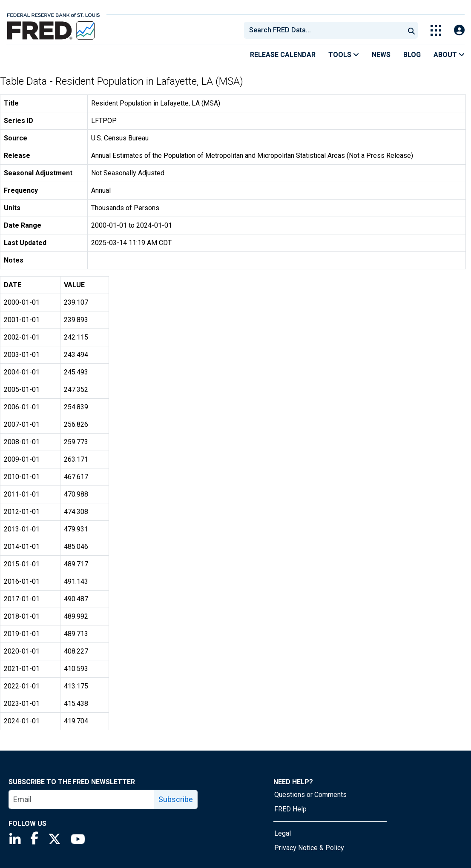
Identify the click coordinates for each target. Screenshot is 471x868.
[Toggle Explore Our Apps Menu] (436, 30)
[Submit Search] (411, 30)
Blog (412, 55)
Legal (283, 833)
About (449, 55)
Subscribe (176, 799)
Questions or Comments (310, 795)
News (381, 55)
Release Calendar (283, 55)
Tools (344, 55)
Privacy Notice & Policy (309, 848)
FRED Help (290, 809)
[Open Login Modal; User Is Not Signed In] (459, 30)
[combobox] (324, 30)
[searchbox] (326, 30)
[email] (82, 799)
